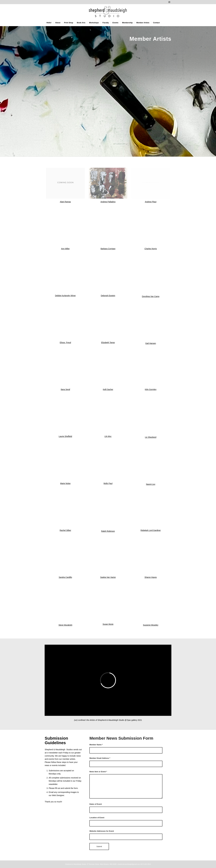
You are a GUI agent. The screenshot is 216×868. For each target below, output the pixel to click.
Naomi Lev (151, 484)
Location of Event (97, 818)
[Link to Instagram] (169, 2)
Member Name (96, 745)
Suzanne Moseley (151, 625)
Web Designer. (58, 795)
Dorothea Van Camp (151, 296)
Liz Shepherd (151, 437)
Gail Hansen (151, 343)
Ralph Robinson (108, 531)
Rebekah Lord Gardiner (151, 530)
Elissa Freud (65, 342)
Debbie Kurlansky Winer (65, 296)
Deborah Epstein (108, 296)
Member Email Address (100, 758)
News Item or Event (98, 772)
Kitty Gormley (151, 389)
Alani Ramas (65, 202)
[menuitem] (49, 23)
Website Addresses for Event (102, 831)
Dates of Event (96, 804)
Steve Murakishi (65, 625)
